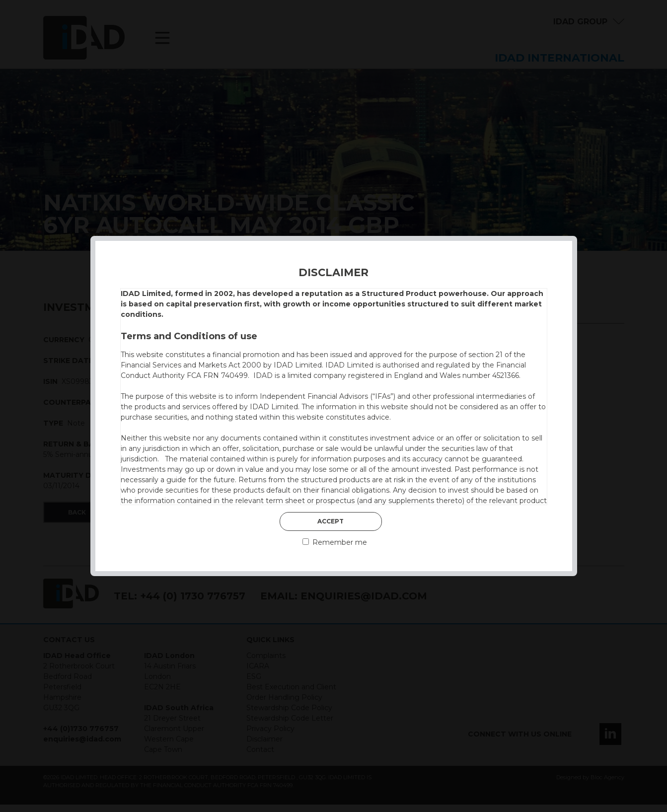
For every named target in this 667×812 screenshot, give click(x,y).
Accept (331, 521)
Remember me (335, 542)
